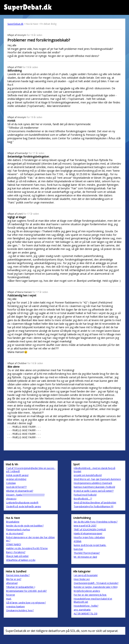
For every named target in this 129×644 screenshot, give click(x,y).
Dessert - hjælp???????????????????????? (25, 495)
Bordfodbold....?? (83, 499)
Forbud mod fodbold (85, 495)
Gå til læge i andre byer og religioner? (26, 603)
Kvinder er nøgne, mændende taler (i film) (96, 587)
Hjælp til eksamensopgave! (88, 533)
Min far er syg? (14, 579)
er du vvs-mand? (15, 533)
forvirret (11, 595)
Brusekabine (13, 522)
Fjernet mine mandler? (18, 575)
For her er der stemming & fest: (90, 595)
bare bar (78, 549)
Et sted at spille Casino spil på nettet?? (94, 491)
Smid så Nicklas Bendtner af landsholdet (95, 503)
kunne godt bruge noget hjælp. (90, 545)
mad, (9, 599)
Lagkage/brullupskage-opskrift (22, 503)
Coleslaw (11, 483)
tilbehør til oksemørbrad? (20, 491)
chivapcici (11, 499)
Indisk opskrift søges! (17, 475)
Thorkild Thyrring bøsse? (87, 553)
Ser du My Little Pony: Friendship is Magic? (96, 522)
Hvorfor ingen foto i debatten (89, 537)
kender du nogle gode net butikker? (25, 526)
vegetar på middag (16, 479)
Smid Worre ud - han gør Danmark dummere (97, 479)
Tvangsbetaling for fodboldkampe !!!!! (94, 506)
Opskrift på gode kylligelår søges (24, 506)
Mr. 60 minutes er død (85, 557)
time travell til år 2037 (85, 526)
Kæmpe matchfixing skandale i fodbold (94, 487)
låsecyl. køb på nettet (17, 556)
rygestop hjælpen (15, 607)
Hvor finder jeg (82, 579)
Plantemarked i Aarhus (18, 530)
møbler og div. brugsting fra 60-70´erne (27, 548)
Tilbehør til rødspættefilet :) (21, 587)
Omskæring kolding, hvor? (20, 610)
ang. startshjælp (82, 610)
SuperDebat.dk (15, 24)
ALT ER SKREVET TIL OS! (86, 614)
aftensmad (12, 583)
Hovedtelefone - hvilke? (86, 606)
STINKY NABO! (14, 544)
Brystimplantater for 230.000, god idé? (26, 591)
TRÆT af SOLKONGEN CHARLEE (90, 530)
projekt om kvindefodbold (88, 475)
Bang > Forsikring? (16, 552)
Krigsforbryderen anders (87, 591)
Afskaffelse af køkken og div (21, 560)
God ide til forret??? (16, 487)
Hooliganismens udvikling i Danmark (93, 483)
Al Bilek (78, 541)
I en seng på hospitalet (86, 575)
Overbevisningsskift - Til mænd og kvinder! (96, 583)
